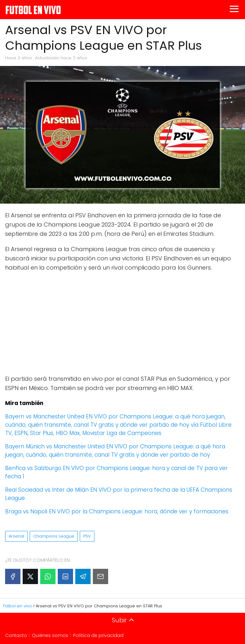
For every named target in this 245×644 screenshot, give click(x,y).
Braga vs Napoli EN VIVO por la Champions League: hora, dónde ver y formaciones (117, 511)
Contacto (16, 635)
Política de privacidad (98, 635)
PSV (87, 536)
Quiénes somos (50, 635)
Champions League (54, 536)
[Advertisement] (122, 323)
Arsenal (16, 536)
